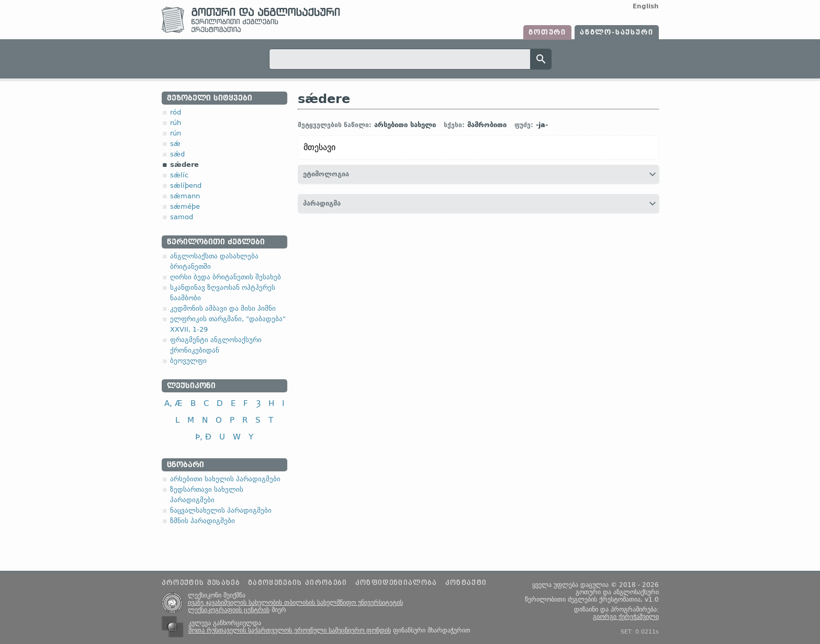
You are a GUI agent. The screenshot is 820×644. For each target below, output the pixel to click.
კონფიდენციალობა (396, 583)
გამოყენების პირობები (298, 583)
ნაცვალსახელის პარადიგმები (221, 510)
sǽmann (185, 196)
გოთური (547, 32)
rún (176, 133)
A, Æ (173, 403)
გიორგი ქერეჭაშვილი (626, 617)
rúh (176, 123)
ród (176, 112)
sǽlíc (179, 175)
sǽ (175, 144)
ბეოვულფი (188, 361)
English (646, 6)
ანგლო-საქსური (616, 32)
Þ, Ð (203, 437)
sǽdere (184, 165)
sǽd (177, 154)
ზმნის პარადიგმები (203, 521)
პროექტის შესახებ (201, 583)
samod (182, 217)
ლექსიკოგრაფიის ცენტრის (229, 610)
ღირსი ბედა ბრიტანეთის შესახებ (226, 277)
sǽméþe (185, 206)
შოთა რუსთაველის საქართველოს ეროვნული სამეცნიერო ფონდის (290, 630)
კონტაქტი (466, 583)
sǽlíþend (186, 185)
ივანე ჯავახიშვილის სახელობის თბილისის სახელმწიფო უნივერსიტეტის (295, 603)
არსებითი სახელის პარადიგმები (225, 479)
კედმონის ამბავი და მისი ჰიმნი (223, 308)
